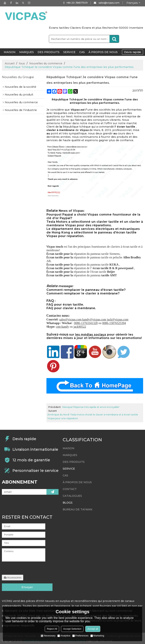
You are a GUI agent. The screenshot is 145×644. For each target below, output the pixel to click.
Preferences (80, 636)
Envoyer (27, 587)
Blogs (68, 503)
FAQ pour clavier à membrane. (71, 308)
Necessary (48, 636)
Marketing (97, 636)
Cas (82, 52)
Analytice (64, 636)
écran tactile (126, 127)
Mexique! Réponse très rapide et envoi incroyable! (91, 407)
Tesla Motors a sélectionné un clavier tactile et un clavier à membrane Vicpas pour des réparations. (95, 223)
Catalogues (72, 496)
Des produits (49, 52)
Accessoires (13, 578)
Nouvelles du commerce (46, 63)
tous (22, 63)
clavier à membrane (61, 130)
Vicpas (84, 130)
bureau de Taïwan (78, 509)
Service (69, 52)
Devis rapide (133, 52)
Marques (27, 52)
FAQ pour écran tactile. (65, 305)
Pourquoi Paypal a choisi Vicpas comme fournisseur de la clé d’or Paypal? (93, 216)
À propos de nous (103, 52)
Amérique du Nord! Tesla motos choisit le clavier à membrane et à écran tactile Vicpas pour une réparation (93, 416)
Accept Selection (72, 629)
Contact (70, 489)
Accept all (93, 629)
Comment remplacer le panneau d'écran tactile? (86, 290)
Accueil (10, 63)
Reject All (52, 629)
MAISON (10, 52)
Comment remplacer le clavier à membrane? (83, 293)
